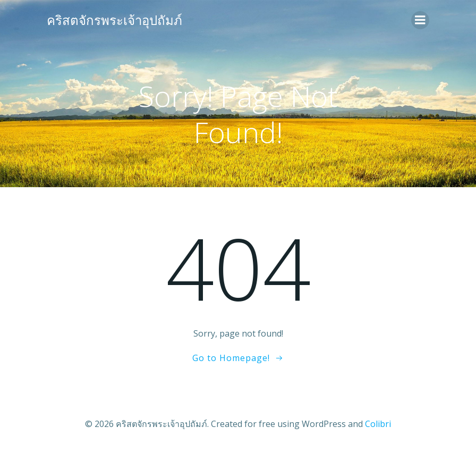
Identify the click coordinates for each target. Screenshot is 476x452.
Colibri (378, 424)
